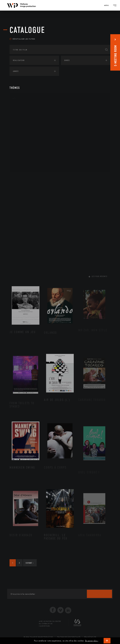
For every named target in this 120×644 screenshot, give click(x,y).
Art (14, 98)
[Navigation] (107, 5)
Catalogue (27, 30)
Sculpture (21, 162)
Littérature (22, 132)
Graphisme (21, 127)
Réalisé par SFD (90, 637)
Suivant (30, 563)
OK (107, 641)
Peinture (20, 147)
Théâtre (20, 167)
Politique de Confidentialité (69, 637)
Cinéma (20, 122)
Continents (18, 178)
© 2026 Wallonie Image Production (39, 637)
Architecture (23, 108)
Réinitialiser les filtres (22, 39)
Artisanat (21, 113)
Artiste (20, 118)
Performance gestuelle (28, 152)
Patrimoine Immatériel (28, 142)
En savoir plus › (92, 641)
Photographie (23, 157)
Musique (20, 137)
